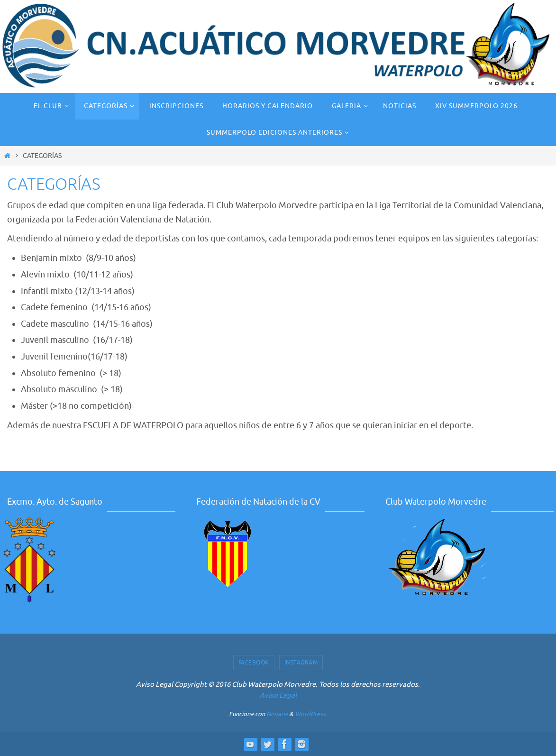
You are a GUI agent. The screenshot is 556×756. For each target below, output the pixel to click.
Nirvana (277, 714)
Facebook (254, 663)
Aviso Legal (278, 696)
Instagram (301, 663)
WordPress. (311, 714)
